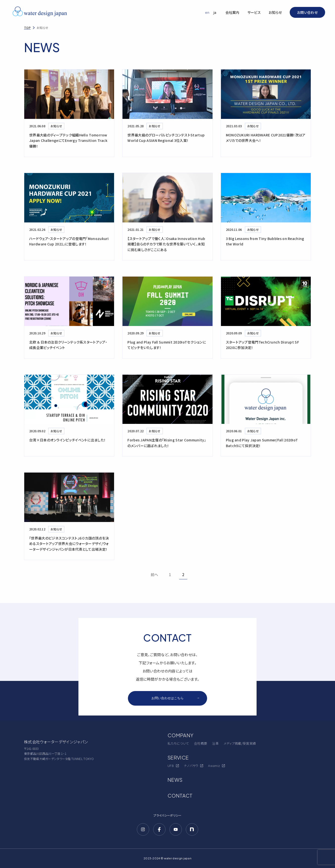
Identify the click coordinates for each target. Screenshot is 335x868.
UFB (173, 766)
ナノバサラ (194, 766)
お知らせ (275, 12)
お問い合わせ (307, 12)
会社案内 (232, 12)
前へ (155, 575)
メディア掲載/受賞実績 (240, 743)
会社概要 (201, 743)
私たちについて (178, 743)
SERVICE (178, 757)
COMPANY (180, 735)
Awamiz (216, 766)
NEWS (175, 780)
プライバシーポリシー (167, 815)
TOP (27, 28)
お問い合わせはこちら (176, 698)
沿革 (215, 743)
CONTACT (180, 795)
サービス (254, 12)
